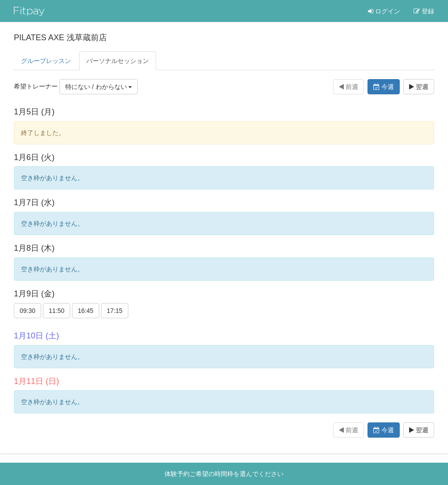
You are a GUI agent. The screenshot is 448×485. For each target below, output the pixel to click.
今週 (384, 87)
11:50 (57, 311)
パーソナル (118, 61)
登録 (424, 11)
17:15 (115, 311)
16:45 (86, 311)
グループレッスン (46, 61)
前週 (349, 87)
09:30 (27, 311)
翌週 (419, 87)
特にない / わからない (99, 87)
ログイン (384, 11)
